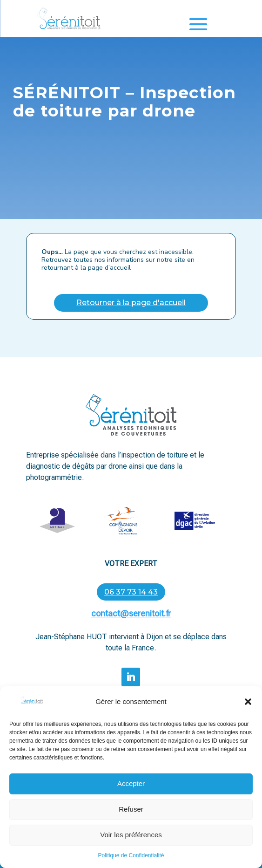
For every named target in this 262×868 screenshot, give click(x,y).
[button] (248, 711)
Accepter (131, 792)
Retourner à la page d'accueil (131, 303)
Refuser (131, 818)
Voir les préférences (131, 844)
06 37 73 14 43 (131, 592)
